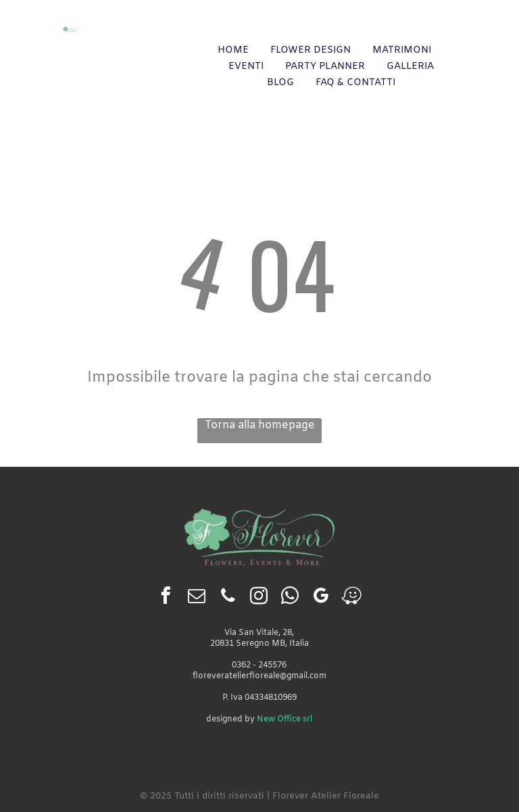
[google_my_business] (321, 598)
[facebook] (165, 598)
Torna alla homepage (260, 425)
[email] (196, 598)
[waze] (352, 598)
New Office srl (285, 719)
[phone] (227, 598)
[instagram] (258, 598)
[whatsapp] (290, 598)
